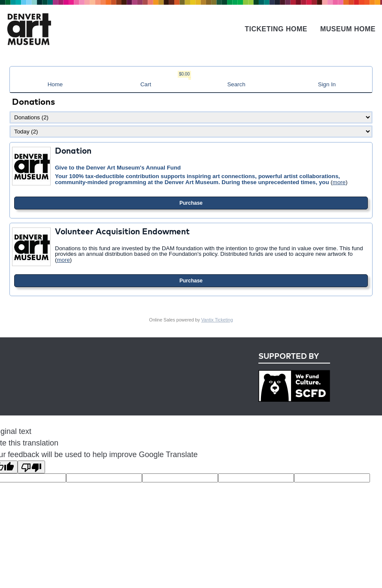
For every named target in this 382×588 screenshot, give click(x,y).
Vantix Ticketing (217, 320)
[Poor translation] (31, 467)
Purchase (191, 203)
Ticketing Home (276, 29)
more (339, 182)
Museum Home (348, 29)
